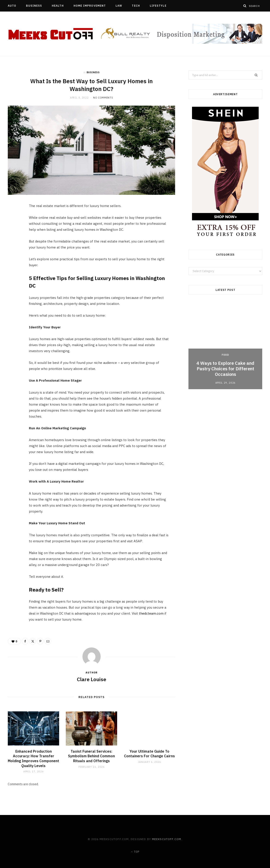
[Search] (245, 6)
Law (119, 6)
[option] (225, 346)
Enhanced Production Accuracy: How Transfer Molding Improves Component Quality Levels (33, 759)
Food (225, 355)
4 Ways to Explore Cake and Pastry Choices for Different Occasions (225, 369)
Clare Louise (92, 679)
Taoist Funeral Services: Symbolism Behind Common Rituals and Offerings (91, 756)
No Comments (103, 98)
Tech (136, 6)
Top (135, 852)
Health (58, 6)
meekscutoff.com (167, 839)
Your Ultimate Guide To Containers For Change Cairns (149, 754)
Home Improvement (90, 6)
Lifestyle (158, 6)
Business (34, 6)
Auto (12, 6)
